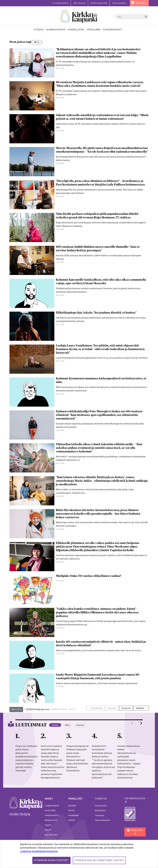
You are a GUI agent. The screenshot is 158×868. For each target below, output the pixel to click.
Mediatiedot (100, 810)
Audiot (48, 825)
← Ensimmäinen (95, 708)
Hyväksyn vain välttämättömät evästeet (99, 860)
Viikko (67, 725)
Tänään (55, 725)
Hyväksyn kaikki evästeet (52, 860)
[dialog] (79, 854)
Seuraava (126, 708)
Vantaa (72, 820)
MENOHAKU (141, 3)
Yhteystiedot (101, 806)
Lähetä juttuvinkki (99, 3)
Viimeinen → (141, 708)
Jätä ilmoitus (79, 3)
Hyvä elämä (50, 810)
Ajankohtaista (52, 806)
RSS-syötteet (51, 835)
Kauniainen (73, 815)
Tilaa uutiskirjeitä (102, 820)
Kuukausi (80, 725)
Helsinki (72, 806)
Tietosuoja (100, 815)
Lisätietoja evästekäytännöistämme (39, 851)
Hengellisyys (51, 820)
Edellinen (112, 708)
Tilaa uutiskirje (119, 3)
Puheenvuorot (52, 815)
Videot (48, 830)
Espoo (72, 810)
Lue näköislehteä (60, 3)
